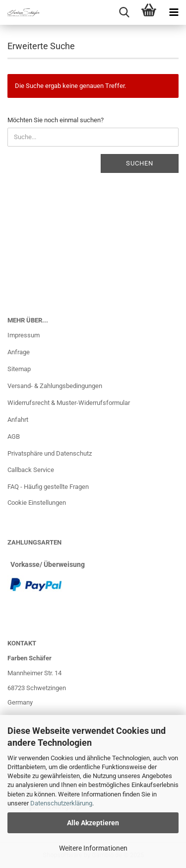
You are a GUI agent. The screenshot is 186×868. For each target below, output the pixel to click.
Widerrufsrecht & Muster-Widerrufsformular (69, 403)
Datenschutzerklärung (61, 803)
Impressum (24, 335)
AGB (14, 436)
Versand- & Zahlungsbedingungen (55, 386)
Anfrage (19, 352)
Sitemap (19, 369)
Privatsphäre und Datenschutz (50, 453)
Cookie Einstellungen (37, 503)
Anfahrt (18, 420)
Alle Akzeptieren (93, 823)
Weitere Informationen (93, 848)
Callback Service (31, 470)
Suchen (140, 163)
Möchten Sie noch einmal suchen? (56, 120)
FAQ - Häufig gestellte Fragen (48, 487)
